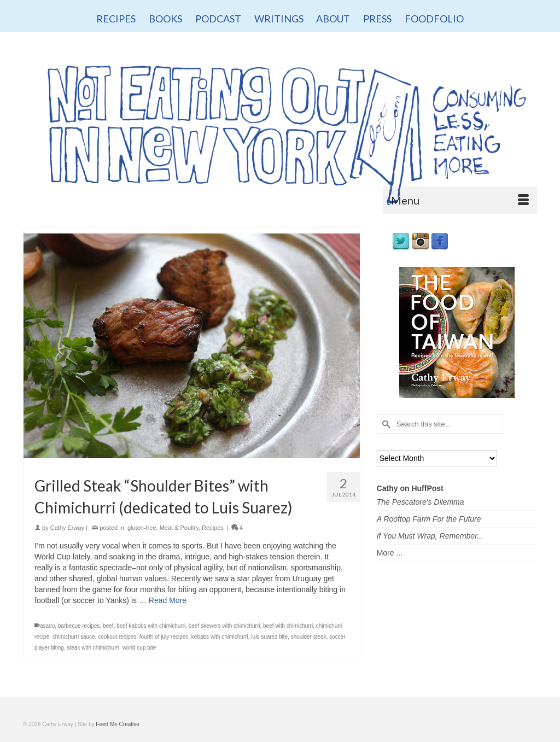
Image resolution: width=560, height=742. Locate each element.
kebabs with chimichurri (220, 637)
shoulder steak (309, 637)
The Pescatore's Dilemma (421, 502)
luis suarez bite (269, 637)
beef (108, 626)
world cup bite (139, 648)
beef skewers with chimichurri (224, 626)
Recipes (213, 528)
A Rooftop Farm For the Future (429, 519)
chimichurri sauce (74, 637)
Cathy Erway (67, 528)
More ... (390, 553)
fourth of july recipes (164, 637)
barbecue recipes (79, 626)
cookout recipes (117, 637)
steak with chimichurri (93, 648)
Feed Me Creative (117, 724)
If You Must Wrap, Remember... (430, 536)
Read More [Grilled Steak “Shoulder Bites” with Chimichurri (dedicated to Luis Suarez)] (168, 600)
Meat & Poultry (179, 528)
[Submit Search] (385, 424)
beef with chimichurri (288, 626)
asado (47, 626)
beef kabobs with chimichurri (151, 626)
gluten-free (142, 528)
